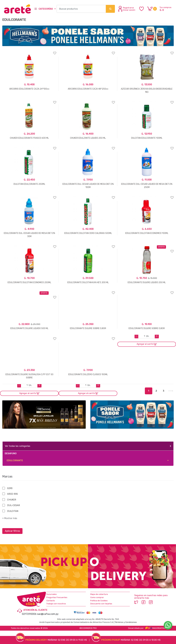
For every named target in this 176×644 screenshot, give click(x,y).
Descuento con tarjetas (101, 604)
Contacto (51, 601)
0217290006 (29, 614)
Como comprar (97, 597)
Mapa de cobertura (99, 594)
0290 (10, 488)
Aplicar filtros (12, 531)
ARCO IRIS (12, 494)
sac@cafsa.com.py (48, 614)
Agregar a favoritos (29, 51)
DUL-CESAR (14, 505)
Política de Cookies (99, 601)
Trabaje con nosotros (56, 604)
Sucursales (52, 594)
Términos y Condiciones (126, 622)
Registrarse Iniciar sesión (127, 9)
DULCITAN (13, 511)
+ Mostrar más (10, 518)
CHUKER (12, 500)
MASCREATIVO (155, 628)
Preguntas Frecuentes (57, 597)
